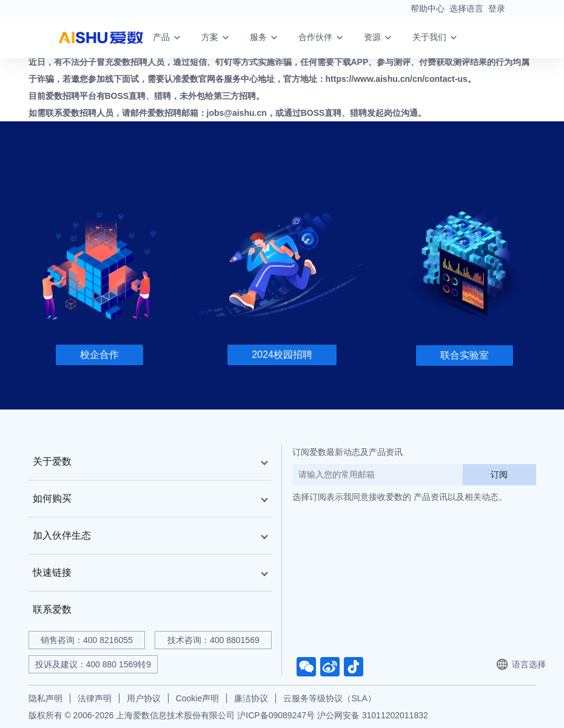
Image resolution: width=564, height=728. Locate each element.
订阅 (499, 474)
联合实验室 (465, 355)
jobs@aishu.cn (237, 113)
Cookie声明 (198, 698)
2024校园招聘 (282, 355)
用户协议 (144, 698)
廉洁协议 (251, 698)
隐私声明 (45, 698)
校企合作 (99, 355)
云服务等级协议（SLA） (329, 698)
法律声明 (95, 698)
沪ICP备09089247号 (276, 715)
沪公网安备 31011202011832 (373, 715)
